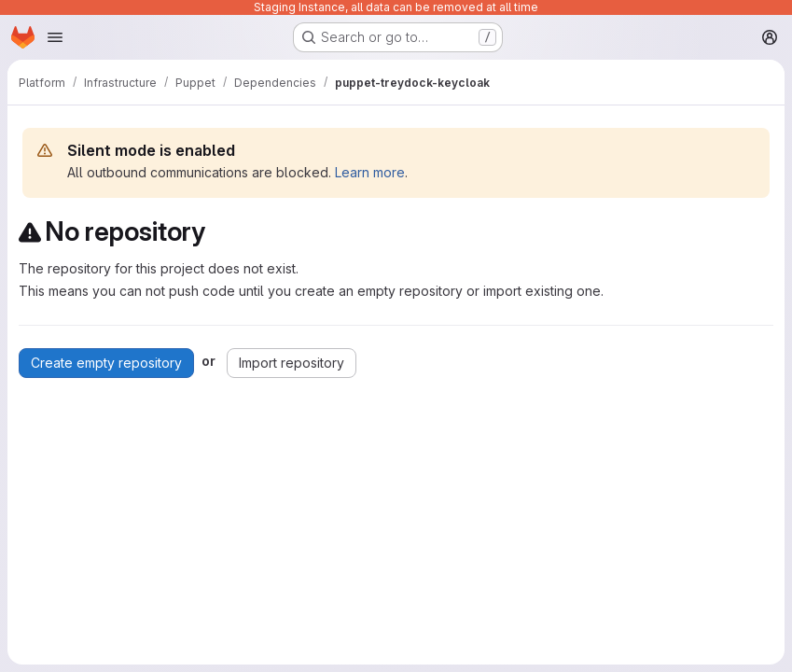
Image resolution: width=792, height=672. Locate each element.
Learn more (370, 172)
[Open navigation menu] (55, 37)
